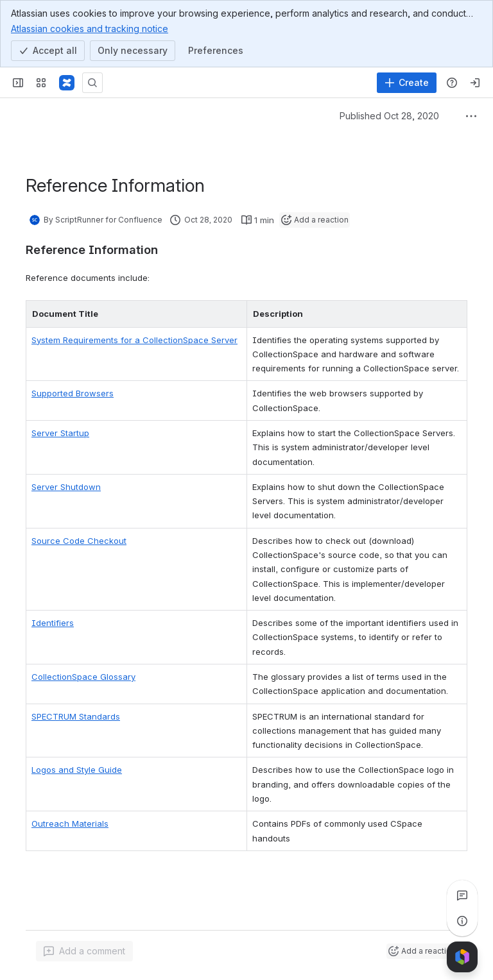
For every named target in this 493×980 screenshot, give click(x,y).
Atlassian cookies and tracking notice (90, 28)
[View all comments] (462, 895)
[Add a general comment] (84, 951)
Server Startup (60, 433)
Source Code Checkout (79, 541)
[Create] (407, 83)
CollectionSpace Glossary (83, 677)
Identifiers (53, 623)
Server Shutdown (66, 487)
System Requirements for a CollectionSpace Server (134, 340)
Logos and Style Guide (77, 770)
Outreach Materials (70, 824)
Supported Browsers (73, 393)
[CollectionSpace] (67, 83)
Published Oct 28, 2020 (389, 116)
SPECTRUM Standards (76, 716)
